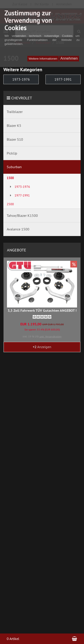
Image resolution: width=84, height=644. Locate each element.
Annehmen (69, 58)
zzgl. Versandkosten (51, 336)
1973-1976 (21, 79)
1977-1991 (63, 79)
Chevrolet (22, 98)
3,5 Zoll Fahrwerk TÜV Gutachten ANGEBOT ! (42, 310)
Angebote (17, 250)
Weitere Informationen (43, 59)
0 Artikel (13, 639)
